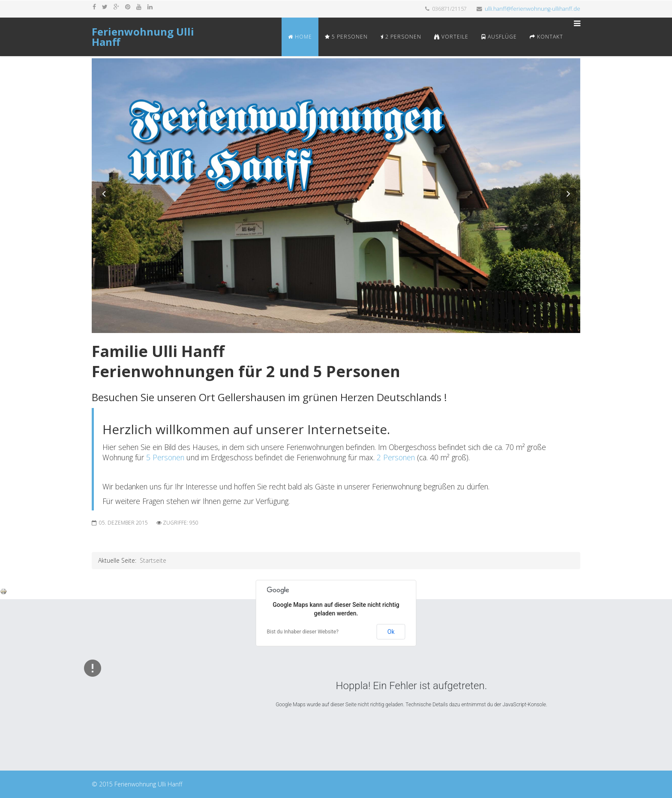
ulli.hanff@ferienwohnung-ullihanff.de (532, 9)
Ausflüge (499, 37)
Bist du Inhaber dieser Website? (303, 632)
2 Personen (401, 37)
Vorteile (451, 37)
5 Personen (346, 37)
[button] (104, 196)
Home (300, 37)
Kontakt (546, 37)
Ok (391, 632)
